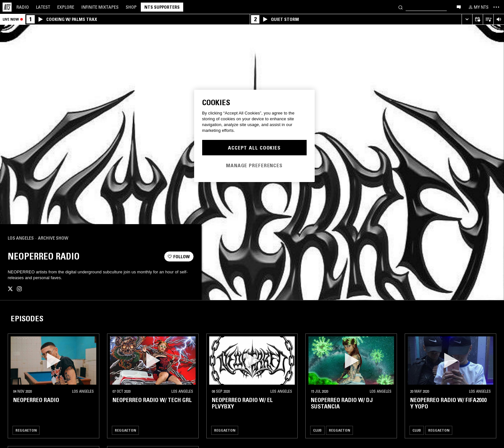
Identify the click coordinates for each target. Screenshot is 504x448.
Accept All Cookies (254, 148)
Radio (23, 7)
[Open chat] (459, 7)
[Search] (401, 7)
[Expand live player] (467, 19)
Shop (131, 7)
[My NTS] (478, 7)
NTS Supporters (162, 7)
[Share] (186, 238)
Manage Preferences (254, 165)
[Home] (7, 7)
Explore (66, 7)
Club (317, 430)
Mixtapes (100, 7)
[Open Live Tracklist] (488, 19)
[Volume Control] (499, 19)
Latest (43, 7)
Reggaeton (26, 430)
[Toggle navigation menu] (496, 7)
